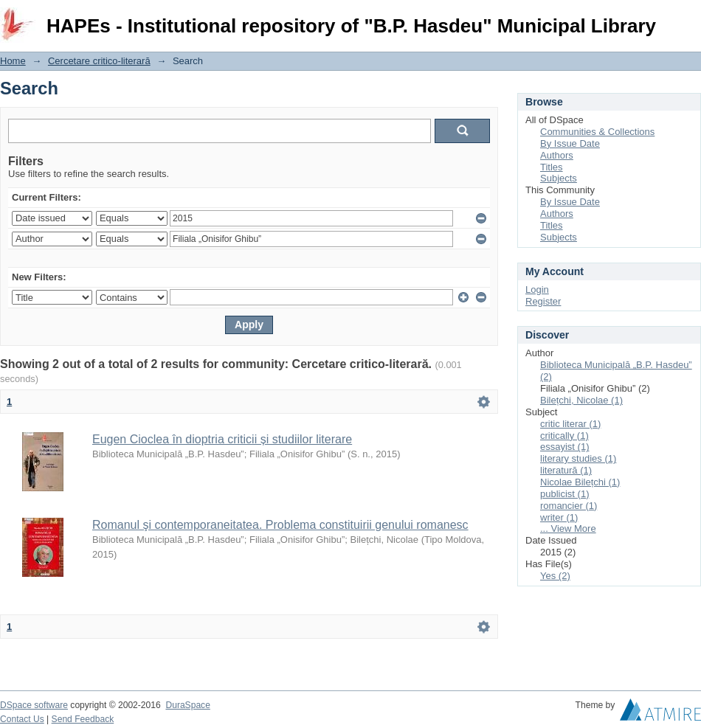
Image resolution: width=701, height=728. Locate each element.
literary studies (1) (578, 458)
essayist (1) (564, 447)
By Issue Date (570, 143)
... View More (568, 528)
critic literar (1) (570, 424)
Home (13, 61)
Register (543, 301)
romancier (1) (569, 506)
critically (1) (564, 436)
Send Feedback (83, 719)
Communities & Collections (597, 132)
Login (689, 18)
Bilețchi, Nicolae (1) (581, 400)
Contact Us (22, 719)
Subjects (559, 178)
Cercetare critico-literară (99, 61)
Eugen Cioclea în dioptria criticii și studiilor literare (222, 439)
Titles (552, 167)
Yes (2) (555, 576)
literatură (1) (566, 470)
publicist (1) (564, 494)
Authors (557, 155)
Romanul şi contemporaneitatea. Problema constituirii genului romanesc (280, 525)
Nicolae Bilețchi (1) (580, 482)
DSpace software (34, 705)
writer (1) (559, 517)
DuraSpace (187, 705)
